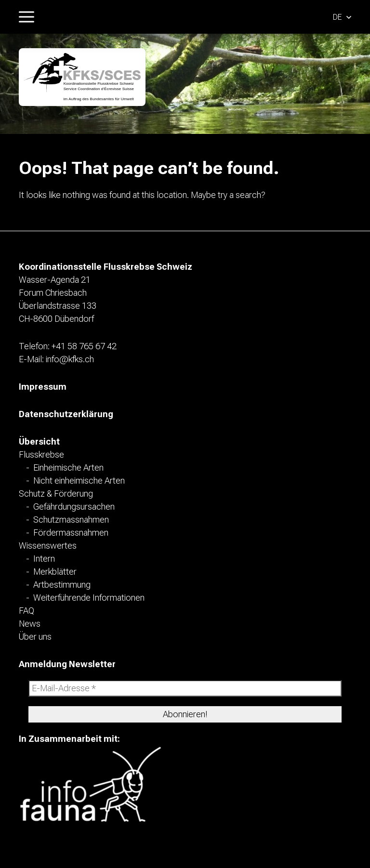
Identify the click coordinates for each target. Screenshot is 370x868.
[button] (342, 17)
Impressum (43, 387)
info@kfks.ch (70, 359)
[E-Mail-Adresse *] (185, 688)
